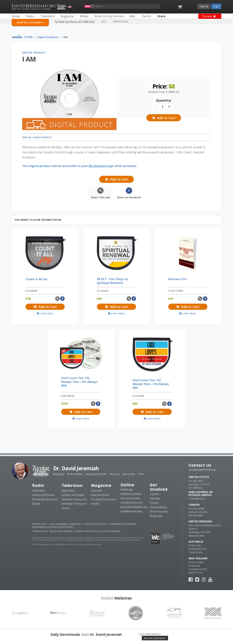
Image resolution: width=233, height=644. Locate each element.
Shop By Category (30, 22)
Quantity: (164, 100)
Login (216, 6)
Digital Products (48, 37)
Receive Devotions (155, 638)
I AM (65, 37)
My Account (97, 166)
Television (72, 485)
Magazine (101, 485)
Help (104, 22)
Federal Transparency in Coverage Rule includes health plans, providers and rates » (67, 544)
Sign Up (204, 6)
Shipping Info (121, 22)
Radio (38, 485)
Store (28, 37)
